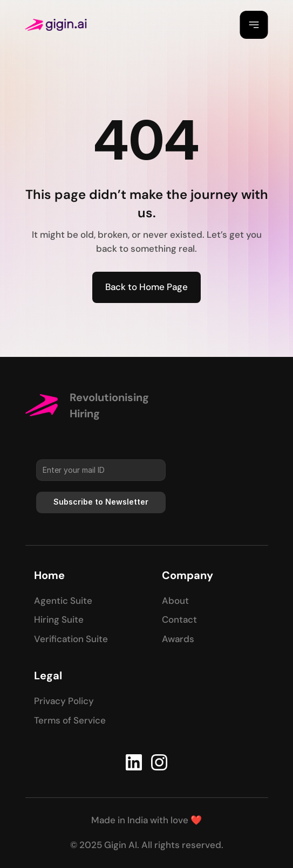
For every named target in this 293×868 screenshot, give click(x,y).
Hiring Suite (59, 619)
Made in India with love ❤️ (146, 820)
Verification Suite (71, 639)
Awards (178, 639)
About (175, 601)
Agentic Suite (63, 601)
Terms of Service (70, 720)
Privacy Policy (64, 701)
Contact (179, 619)
